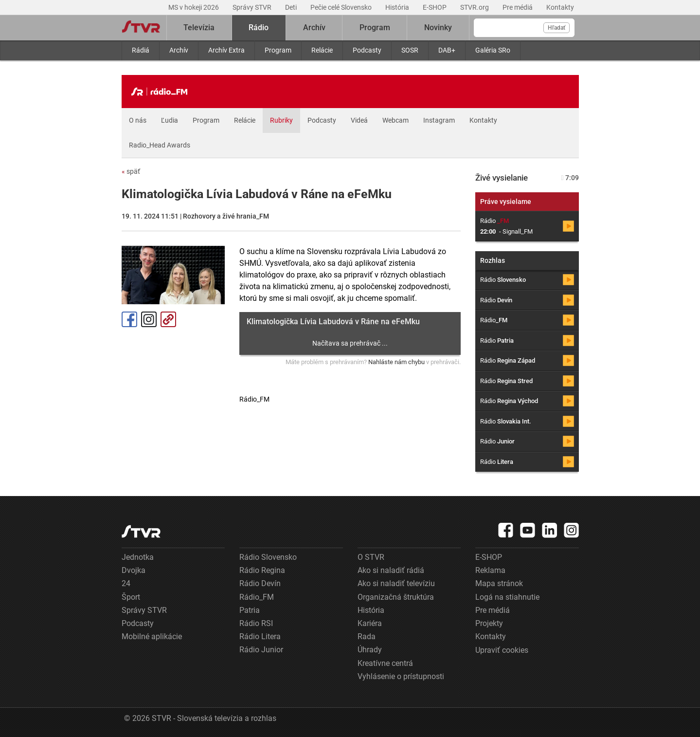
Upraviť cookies (502, 650)
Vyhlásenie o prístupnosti (401, 676)
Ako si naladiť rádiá (391, 570)
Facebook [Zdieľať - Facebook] (129, 319)
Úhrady (370, 650)
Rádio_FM (257, 597)
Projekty (489, 623)
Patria (250, 610)
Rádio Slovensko (268, 557)
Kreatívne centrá (385, 663)
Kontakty (560, 7)
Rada (367, 636)
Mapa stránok (499, 583)
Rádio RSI (256, 623)
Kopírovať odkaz (168, 319)
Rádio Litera (260, 636)
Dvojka (134, 570)
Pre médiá (518, 7)
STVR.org (475, 7)
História (398, 7)
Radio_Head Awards (160, 145)
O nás (138, 120)
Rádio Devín (260, 583)
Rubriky (281, 120)
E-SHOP (435, 7)
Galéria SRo (493, 50)
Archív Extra (226, 50)
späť (131, 171)
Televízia (199, 28)
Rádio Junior (261, 650)
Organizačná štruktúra (396, 597)
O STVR (371, 557)
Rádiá (141, 50)
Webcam (395, 120)
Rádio (259, 28)
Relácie (322, 50)
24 (126, 583)
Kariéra (370, 623)
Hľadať (556, 28)
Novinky (438, 28)
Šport (131, 597)
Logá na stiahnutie (507, 597)
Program (278, 50)
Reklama (490, 570)
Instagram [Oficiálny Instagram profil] (149, 319)
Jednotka (138, 557)
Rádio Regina (262, 570)
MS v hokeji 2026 (194, 7)
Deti (292, 7)
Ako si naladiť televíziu (396, 583)
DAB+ (447, 50)
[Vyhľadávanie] (524, 28)
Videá (359, 120)
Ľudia (170, 120)
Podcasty (367, 50)
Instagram (439, 120)
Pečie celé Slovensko (342, 7)
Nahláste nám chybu (396, 362)
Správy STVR (253, 7)
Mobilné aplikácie (152, 636)
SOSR (410, 50)
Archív (179, 50)
